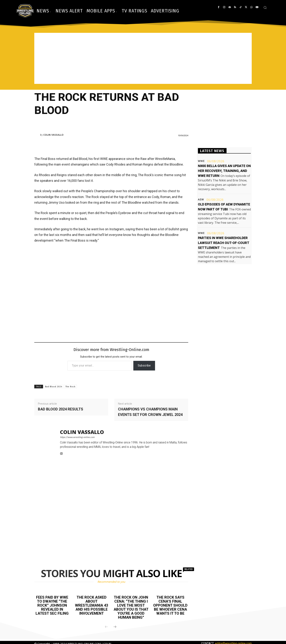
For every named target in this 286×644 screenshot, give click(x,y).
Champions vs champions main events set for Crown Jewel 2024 (150, 412)
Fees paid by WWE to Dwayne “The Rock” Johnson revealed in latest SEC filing (52, 605)
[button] (265, 7)
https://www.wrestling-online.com (77, 437)
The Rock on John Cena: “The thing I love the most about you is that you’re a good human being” (131, 607)
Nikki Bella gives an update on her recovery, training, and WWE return (224, 171)
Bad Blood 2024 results (61, 409)
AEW (201, 199)
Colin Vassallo (54, 135)
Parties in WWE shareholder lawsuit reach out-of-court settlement (224, 243)
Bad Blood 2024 (54, 387)
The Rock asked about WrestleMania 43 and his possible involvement (91, 605)
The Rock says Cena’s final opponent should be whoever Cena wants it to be (170, 605)
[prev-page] (106, 627)
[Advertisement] (143, 58)
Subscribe (144, 365)
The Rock (70, 387)
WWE (201, 161)
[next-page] (115, 627)
